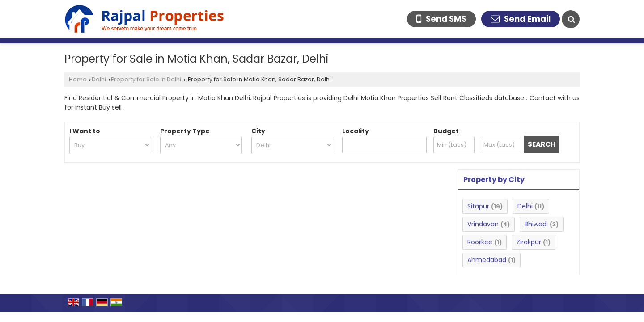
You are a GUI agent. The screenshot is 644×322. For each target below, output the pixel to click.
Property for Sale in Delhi (146, 79)
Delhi (99, 79)
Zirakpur (529, 242)
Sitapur (478, 206)
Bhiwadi (536, 224)
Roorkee (480, 242)
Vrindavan (483, 224)
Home (78, 79)
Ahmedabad (487, 260)
